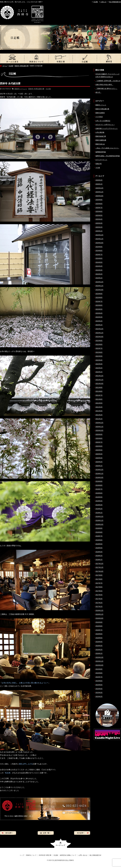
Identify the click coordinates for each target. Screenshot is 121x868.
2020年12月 (99, 423)
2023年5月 (99, 309)
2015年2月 (99, 697)
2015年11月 (99, 661)
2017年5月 (99, 591)
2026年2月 (99, 180)
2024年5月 (99, 262)
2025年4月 (99, 219)
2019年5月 (99, 497)
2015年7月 (99, 677)
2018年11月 (99, 520)
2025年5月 (99, 215)
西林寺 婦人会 (100, 144)
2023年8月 (99, 298)
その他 (48, 89)
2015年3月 (99, 693)
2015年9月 (99, 669)
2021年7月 (99, 395)
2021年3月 (99, 411)
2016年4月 (99, 642)
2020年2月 (99, 462)
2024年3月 (99, 270)
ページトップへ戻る (61, 843)
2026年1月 (99, 184)
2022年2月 (99, 368)
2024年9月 (99, 247)
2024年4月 (99, 266)
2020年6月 (99, 446)
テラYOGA (99, 117)
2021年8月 (99, 391)
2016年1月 (99, 653)
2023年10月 (99, 290)
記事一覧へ (46, 833)
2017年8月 (99, 579)
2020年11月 (99, 427)
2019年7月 (99, 489)
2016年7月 (99, 630)
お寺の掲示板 (100, 132)
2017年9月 (99, 575)
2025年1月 (99, 231)
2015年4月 (99, 689)
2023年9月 (99, 294)
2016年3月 (99, 646)
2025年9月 (99, 200)
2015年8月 (99, 673)
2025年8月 (99, 204)
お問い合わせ (83, 855)
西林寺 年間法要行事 (22, 66)
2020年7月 (99, 442)
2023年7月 (99, 301)
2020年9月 (99, 434)
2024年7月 (99, 255)
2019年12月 (99, 470)
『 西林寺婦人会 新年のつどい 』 (106, 89)
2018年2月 (99, 556)
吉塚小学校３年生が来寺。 (104, 85)
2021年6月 (99, 399)
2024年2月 (99, 274)
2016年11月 (99, 614)
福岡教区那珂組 (101, 152)
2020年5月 (99, 450)
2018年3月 (99, 552)
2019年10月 (99, 478)
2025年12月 (99, 188)
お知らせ (103, 2)
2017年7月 (99, 583)
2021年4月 (99, 407)
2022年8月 (99, 344)
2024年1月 (99, 278)
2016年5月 (99, 638)
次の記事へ (82, 833)
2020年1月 (99, 466)
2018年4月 (99, 548)
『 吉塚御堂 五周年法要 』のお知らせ (108, 81)
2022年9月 (99, 341)
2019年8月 (99, 485)
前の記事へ (8, 833)
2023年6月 (99, 305)
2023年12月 (99, 282)
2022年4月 (99, 360)
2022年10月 (99, 337)
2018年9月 (99, 528)
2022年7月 (99, 348)
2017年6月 (99, 587)
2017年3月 (99, 599)
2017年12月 (99, 564)
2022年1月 (99, 372)
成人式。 (98, 92)
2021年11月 (99, 380)
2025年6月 (99, 211)
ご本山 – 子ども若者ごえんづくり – (107, 148)
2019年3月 (99, 505)
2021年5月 (99, 403)
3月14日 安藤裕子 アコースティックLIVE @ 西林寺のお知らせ (107, 75)
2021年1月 (99, 419)
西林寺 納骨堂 (100, 113)
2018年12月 (99, 517)
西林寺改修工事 (101, 136)
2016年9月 (99, 622)
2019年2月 (99, 509)
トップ (12, 58)
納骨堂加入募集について (109, 58)
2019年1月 (99, 513)
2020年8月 (99, 438)
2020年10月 (99, 430)
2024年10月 (99, 243)
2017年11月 (99, 567)
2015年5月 (99, 685)
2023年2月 (99, 321)
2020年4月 (99, 454)
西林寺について (36, 58)
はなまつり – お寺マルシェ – (105, 125)
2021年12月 (99, 376)
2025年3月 (99, 223)
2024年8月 (99, 251)
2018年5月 (99, 544)
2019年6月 (99, 493)
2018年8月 (99, 532)
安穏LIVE (99, 164)
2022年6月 (99, 352)
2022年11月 (99, 333)
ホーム (5, 66)
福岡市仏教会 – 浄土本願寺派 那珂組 (108, 156)
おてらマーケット (101, 160)
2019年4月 (99, 501)
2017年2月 (99, 603)
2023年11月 (99, 286)
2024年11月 (99, 239)
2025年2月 (99, 227)
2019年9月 (99, 481)
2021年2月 (99, 415)
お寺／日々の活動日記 (103, 121)
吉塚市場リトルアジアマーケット (107, 129)
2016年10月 (99, 618)
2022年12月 (99, 329)
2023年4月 (99, 313)
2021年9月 (99, 388)
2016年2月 (99, 650)
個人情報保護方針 (115, 2)
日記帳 (96, 2)
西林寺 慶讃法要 (101, 140)
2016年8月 (99, 626)
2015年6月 (99, 681)
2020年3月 (99, 458)
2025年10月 (99, 196)
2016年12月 (99, 610)
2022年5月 (99, 356)
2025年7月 (99, 208)
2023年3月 (99, 317)
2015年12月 (99, 657)
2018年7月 (99, 536)
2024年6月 (99, 258)
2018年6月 (99, 540)
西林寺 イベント (21, 89)
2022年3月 (99, 364)
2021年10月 (99, 384)
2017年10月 (99, 571)
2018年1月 (99, 560)
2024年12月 (99, 235)
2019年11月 (99, 474)
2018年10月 (99, 524)
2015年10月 (99, 665)
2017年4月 (99, 595)
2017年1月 (99, 607)
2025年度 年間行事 (60, 58)
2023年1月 (99, 325)
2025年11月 (99, 192)
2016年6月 (99, 634)
